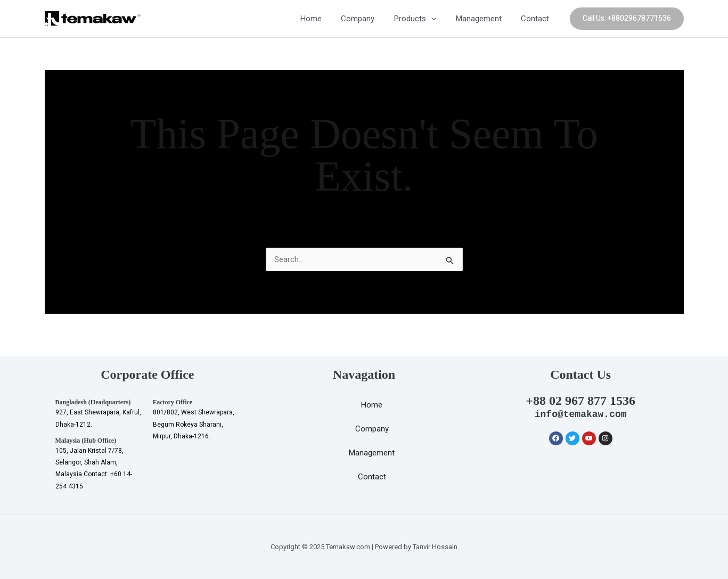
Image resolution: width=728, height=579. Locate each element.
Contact (537, 19)
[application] (440, 19)
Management (484, 19)
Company (370, 19)
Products (424, 19)
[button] (627, 19)
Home (327, 19)
